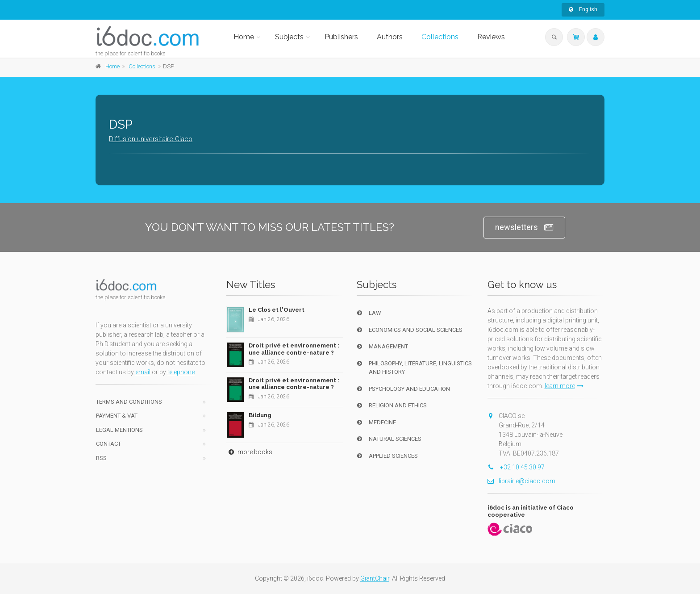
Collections (440, 37)
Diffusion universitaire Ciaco (151, 139)
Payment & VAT (117, 416)
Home (244, 37)
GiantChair (375, 578)
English (583, 9)
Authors (390, 37)
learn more (564, 386)
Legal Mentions (119, 430)
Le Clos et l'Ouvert (277, 310)
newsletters (524, 228)
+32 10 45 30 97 (516, 467)
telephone (181, 372)
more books (249, 452)
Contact (108, 444)
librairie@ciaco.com (521, 481)
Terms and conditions (129, 402)
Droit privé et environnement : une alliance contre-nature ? (294, 349)
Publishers (341, 37)
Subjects (289, 37)
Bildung (260, 415)
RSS (101, 458)
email (143, 372)
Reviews (491, 37)
